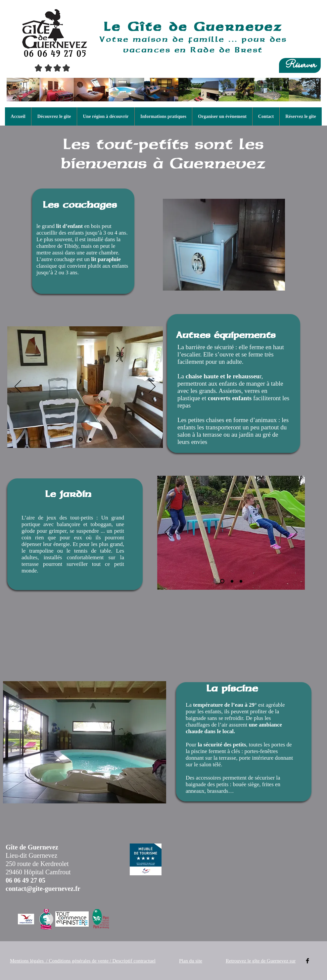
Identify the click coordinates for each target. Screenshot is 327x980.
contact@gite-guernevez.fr (43, 889)
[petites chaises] (90, 439)
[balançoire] (241, 581)
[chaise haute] (81, 439)
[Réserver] (300, 65)
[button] (54, 116)
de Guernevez (226, 27)
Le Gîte (136, 26)
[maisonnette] (222, 581)
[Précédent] (18, 387)
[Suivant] (152, 387)
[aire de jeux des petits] (232, 581)
